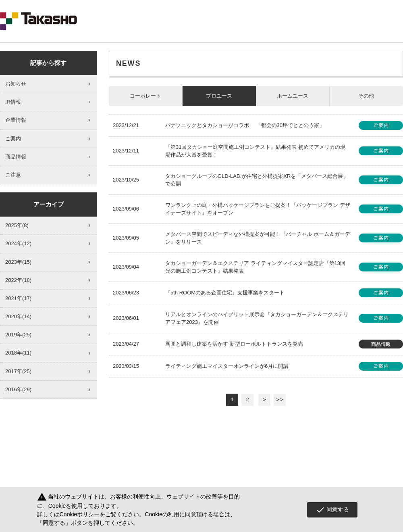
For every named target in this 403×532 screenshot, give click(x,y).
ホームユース (293, 96)
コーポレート (145, 96)
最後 (280, 400)
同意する (332, 510)
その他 (366, 96)
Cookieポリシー (80, 514)
